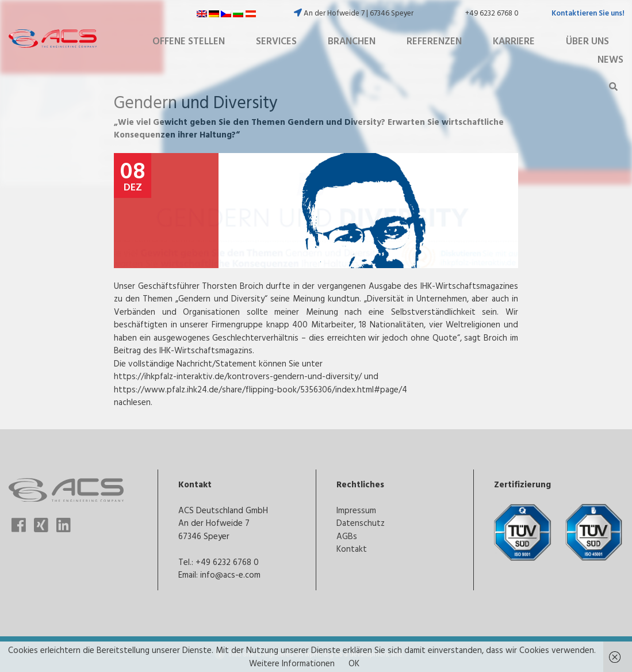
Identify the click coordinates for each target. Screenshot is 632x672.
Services (276, 41)
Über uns (587, 41)
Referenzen (434, 41)
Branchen (352, 41)
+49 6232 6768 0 (492, 13)
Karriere (514, 41)
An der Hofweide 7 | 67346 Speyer (354, 13)
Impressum (356, 510)
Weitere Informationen (292, 663)
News (610, 59)
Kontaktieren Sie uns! (588, 13)
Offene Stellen (189, 41)
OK (354, 663)
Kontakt (352, 549)
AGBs (347, 536)
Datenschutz (361, 523)
